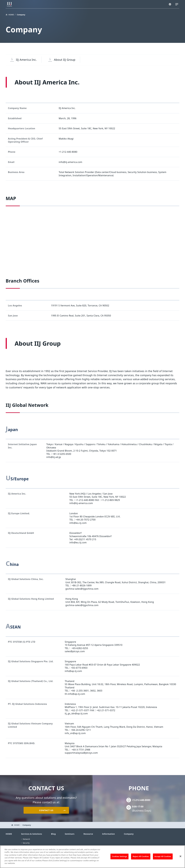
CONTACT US (46, 810)
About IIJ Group (65, 60)
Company (129, 834)
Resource (88, 834)
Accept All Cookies (163, 856)
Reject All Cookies (141, 856)
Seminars (70, 834)
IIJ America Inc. (26, 60)
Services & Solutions (31, 834)
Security (26, 843)
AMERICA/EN (170, 5)
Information (108, 834)
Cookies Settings (119, 856)
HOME (11, 15)
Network (26, 839)
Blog (53, 834)
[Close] (180, 856)
